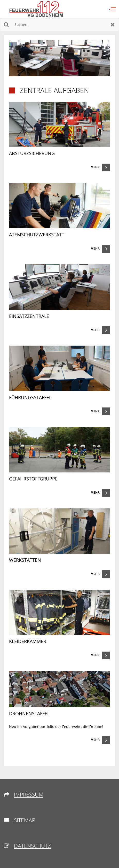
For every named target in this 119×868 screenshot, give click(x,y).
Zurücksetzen (113, 24)
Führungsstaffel (30, 397)
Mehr (95, 167)
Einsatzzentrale (29, 316)
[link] (60, 137)
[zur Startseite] (36, 9)
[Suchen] (60, 24)
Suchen (6, 24)
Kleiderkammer (28, 641)
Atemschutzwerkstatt (37, 235)
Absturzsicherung (32, 153)
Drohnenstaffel (29, 713)
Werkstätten (25, 560)
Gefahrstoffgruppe (33, 479)
